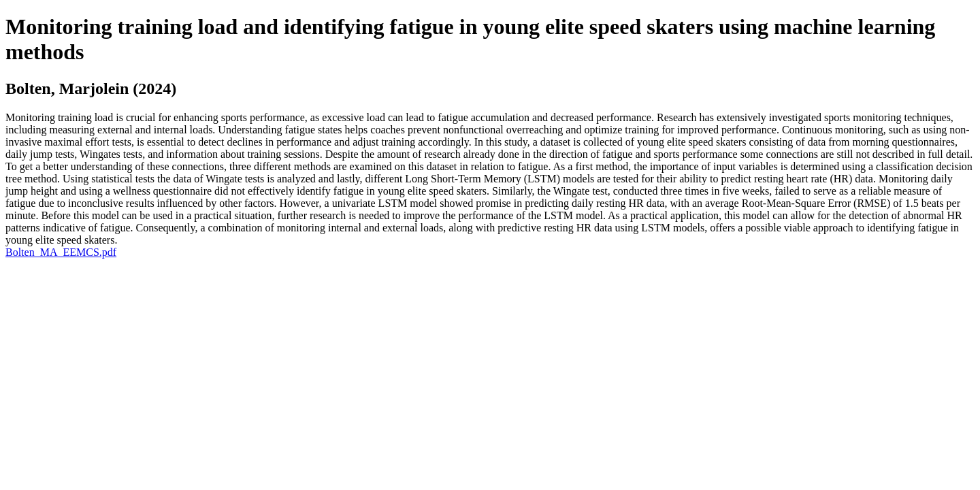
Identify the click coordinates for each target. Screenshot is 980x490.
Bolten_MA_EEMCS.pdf (61, 252)
